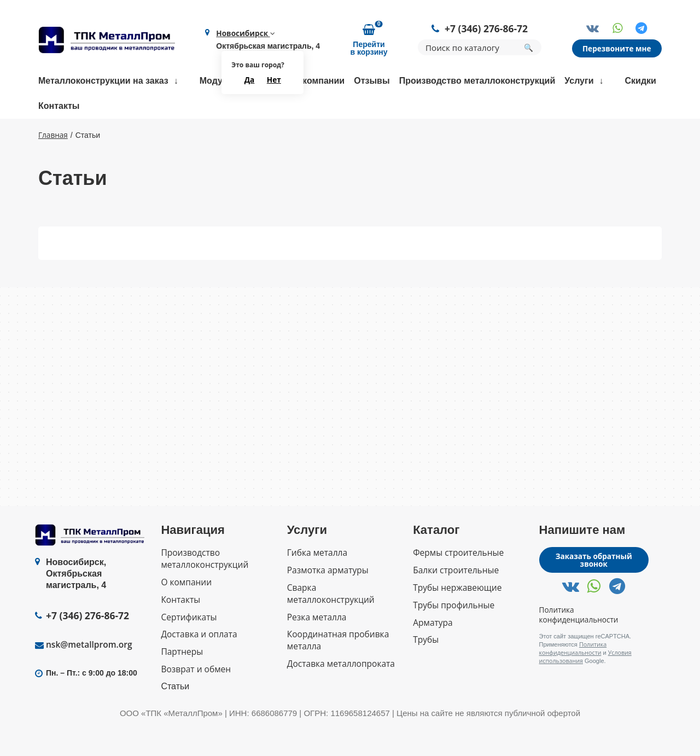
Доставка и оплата (199, 664)
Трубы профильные (453, 636)
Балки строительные (455, 602)
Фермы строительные (457, 585)
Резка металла (317, 647)
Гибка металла (317, 585)
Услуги (579, 82)
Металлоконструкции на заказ (103, 82)
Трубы (425, 669)
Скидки (641, 82)
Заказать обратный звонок (594, 593)
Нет (274, 80)
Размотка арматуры (327, 602)
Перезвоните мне (618, 49)
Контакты (59, 107)
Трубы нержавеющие (456, 619)
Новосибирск (245, 34)
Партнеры (181, 681)
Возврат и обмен (195, 698)
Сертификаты (189, 647)
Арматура (433, 652)
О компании (319, 82)
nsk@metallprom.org (90, 678)
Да (250, 80)
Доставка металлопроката (340, 692)
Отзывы (372, 82)
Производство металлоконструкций (477, 82)
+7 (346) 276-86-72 (488, 30)
